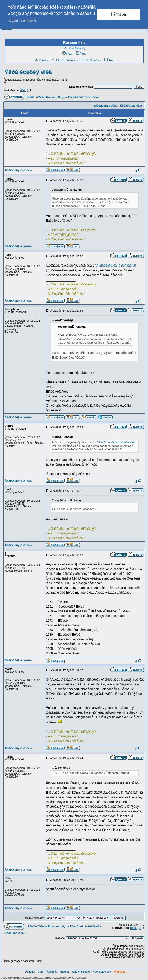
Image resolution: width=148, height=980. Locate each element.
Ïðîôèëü (42, 60)
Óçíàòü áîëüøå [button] (22, 20)
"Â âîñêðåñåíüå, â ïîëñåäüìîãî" (116, 266)
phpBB (16, 978)
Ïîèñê (81, 54)
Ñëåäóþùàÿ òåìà (131, 106)
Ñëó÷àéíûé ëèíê (102, 972)
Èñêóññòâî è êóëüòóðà (84, 97)
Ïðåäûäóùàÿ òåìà (105, 106)
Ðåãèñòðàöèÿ (75, 48)
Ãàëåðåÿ (52, 972)
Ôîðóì (41, 972)
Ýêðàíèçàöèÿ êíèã (28, 72)
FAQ (67, 54)
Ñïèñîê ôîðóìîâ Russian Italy (45, 97)
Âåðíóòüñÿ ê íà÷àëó (18, 170)
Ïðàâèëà (65, 972)
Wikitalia (119, 972)
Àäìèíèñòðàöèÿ (81, 972)
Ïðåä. (23, 90)
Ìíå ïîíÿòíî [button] (119, 14)
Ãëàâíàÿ (30, 972)
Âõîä (109, 60)
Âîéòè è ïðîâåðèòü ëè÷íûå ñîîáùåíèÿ (76, 60)
